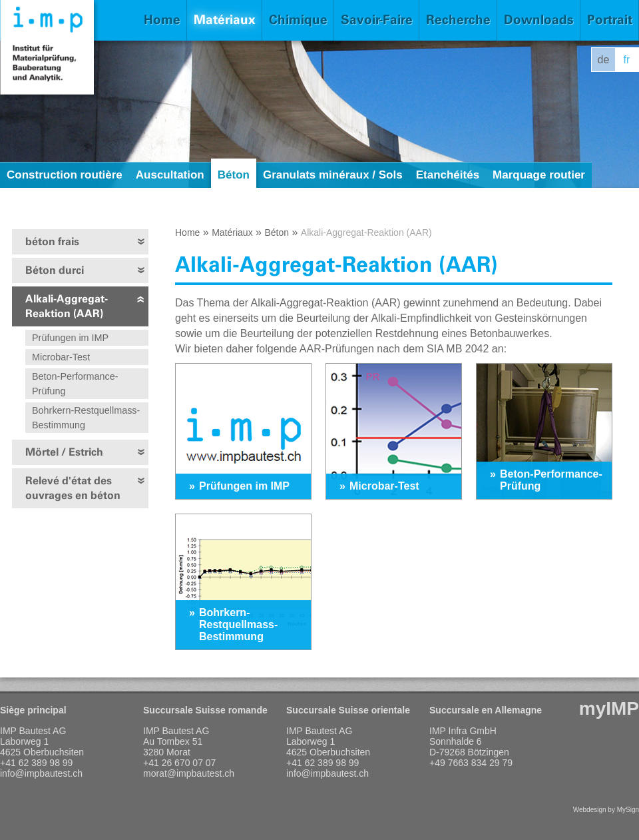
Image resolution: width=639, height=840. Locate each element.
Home (162, 20)
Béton (234, 175)
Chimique (298, 20)
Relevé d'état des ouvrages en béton (73, 488)
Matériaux (225, 20)
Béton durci (55, 270)
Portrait (610, 20)
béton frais (52, 241)
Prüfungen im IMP (70, 338)
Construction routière (65, 175)
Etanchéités (448, 175)
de (604, 60)
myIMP (609, 708)
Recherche (458, 20)
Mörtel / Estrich (64, 452)
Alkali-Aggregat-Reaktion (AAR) (67, 306)
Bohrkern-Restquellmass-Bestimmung (86, 418)
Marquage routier (539, 175)
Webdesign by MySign (606, 810)
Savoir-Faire (377, 20)
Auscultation (170, 175)
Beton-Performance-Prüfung (75, 384)
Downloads (539, 20)
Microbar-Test (61, 357)
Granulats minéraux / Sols (333, 175)
